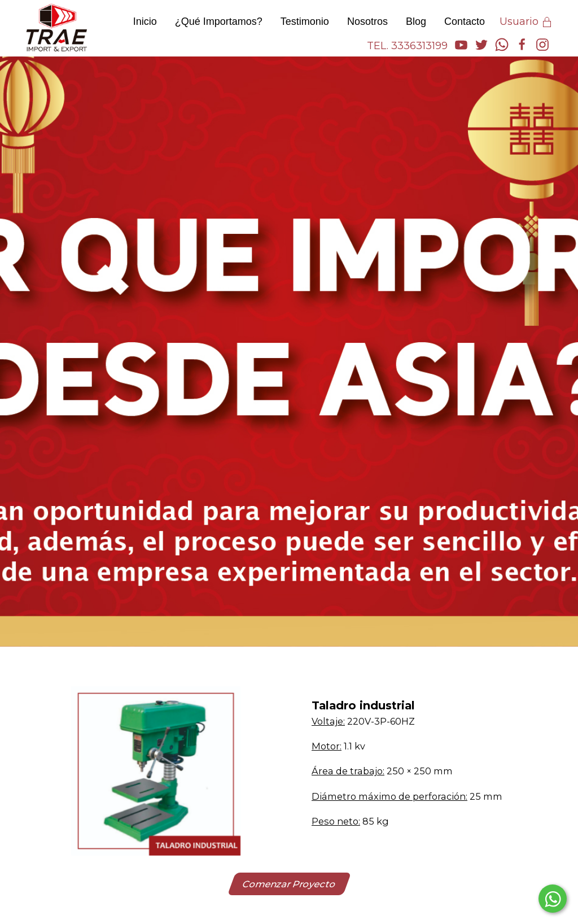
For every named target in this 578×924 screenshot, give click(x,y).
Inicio (145, 21)
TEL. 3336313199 (407, 46)
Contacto (465, 21)
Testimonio (305, 21)
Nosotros (367, 21)
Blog (416, 21)
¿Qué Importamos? (219, 21)
